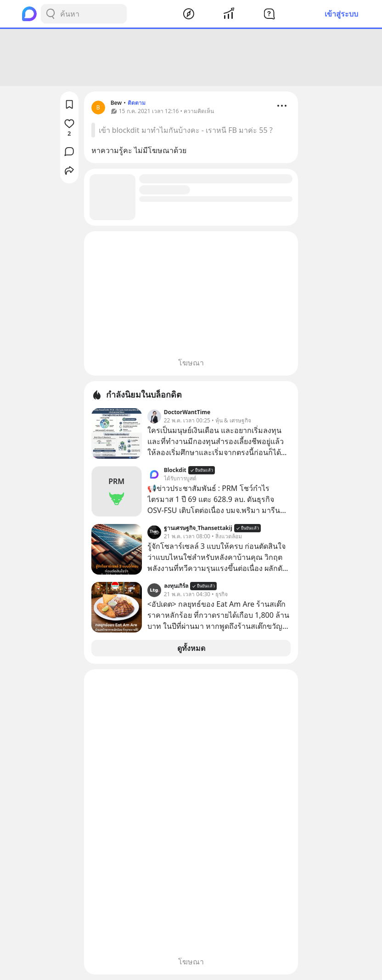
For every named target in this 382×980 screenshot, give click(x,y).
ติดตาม (137, 103)
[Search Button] (51, 14)
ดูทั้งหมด (191, 648)
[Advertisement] (191, 57)
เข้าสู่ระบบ (341, 14)
